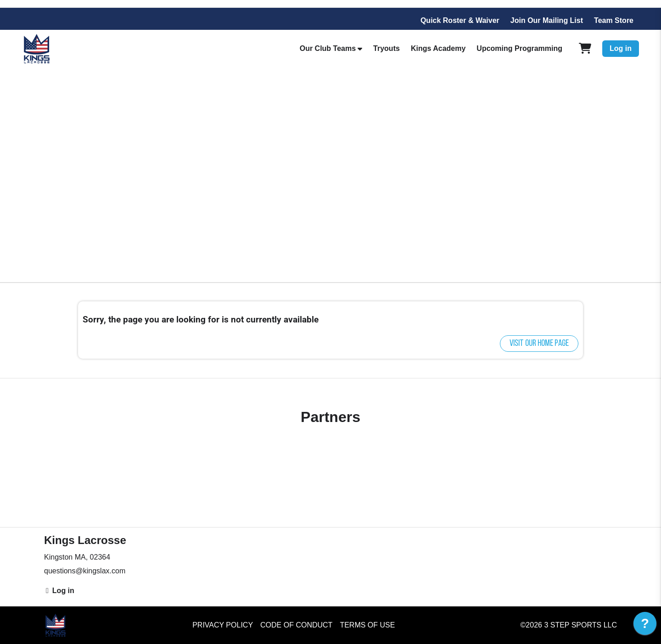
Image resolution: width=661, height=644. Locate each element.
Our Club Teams (328, 48)
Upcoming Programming (519, 48)
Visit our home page (539, 344)
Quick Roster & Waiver (460, 20)
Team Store (614, 20)
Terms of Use (367, 625)
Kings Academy (438, 48)
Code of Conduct (296, 625)
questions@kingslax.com (85, 571)
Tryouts (387, 48)
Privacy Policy (223, 625)
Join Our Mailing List (547, 20)
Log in (621, 48)
